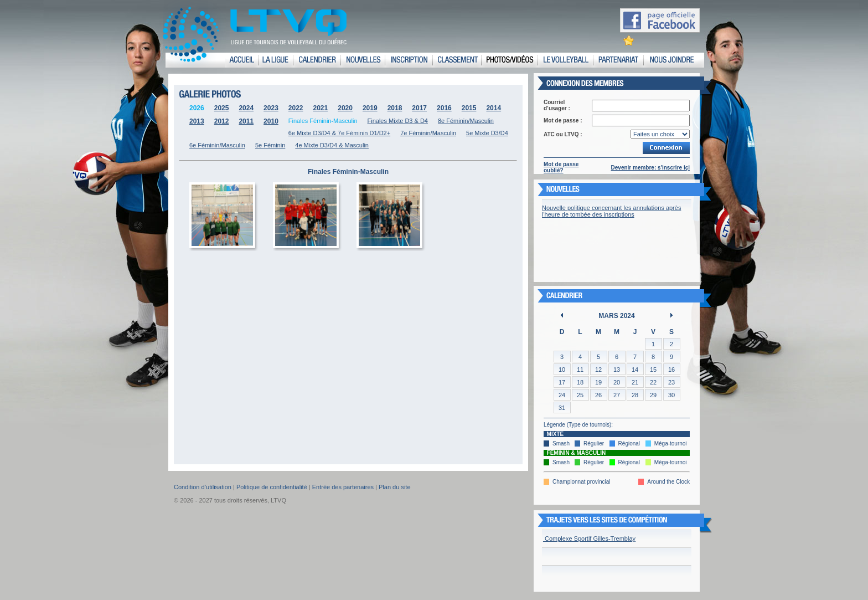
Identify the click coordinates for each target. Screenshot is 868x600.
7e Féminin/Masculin (428, 133)
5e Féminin (270, 145)
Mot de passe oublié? (561, 167)
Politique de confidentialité (272, 487)
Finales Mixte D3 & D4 (398, 121)
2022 (296, 108)
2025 (222, 108)
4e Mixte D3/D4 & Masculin (332, 145)
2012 (222, 121)
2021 (321, 108)
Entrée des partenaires (343, 487)
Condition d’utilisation (203, 487)
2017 (419, 108)
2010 (271, 121)
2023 (271, 108)
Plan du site (394, 487)
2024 (246, 108)
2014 (494, 108)
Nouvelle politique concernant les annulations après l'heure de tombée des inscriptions (611, 211)
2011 (246, 121)
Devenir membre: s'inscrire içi (650, 168)
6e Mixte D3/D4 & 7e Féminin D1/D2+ (339, 133)
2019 (370, 108)
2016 (444, 108)
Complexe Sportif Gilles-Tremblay (589, 539)
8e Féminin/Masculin (466, 121)
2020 (345, 108)
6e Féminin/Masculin (217, 145)
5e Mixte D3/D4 (487, 133)
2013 (197, 121)
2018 (395, 108)
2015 (469, 108)
